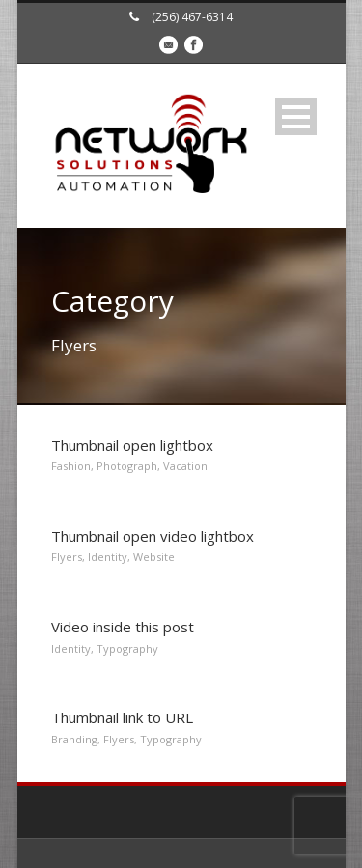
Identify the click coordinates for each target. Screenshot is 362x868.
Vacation (185, 466)
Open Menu (296, 116)
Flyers (67, 557)
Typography (127, 648)
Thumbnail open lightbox (132, 445)
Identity (108, 557)
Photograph (127, 466)
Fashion (71, 466)
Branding (74, 739)
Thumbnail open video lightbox (153, 536)
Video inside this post (123, 627)
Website (154, 557)
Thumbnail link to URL (122, 717)
